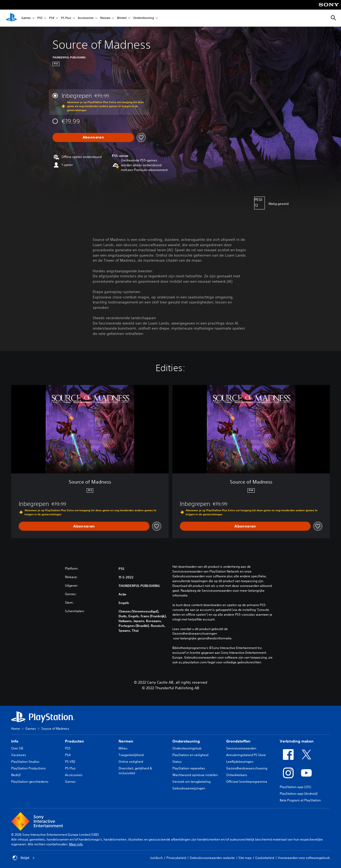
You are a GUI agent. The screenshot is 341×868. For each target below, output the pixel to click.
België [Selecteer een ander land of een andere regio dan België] (24, 858)
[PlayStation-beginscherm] (11, 18)
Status (177, 762)
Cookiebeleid (265, 858)
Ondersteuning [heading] (186, 741)
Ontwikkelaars (237, 775)
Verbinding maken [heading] (297, 741)
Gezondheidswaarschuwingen (195, 634)
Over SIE (17, 748)
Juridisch (157, 858)
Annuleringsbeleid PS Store (246, 755)
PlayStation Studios (25, 762)
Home (16, 729)
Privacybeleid (176, 858)
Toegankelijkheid (131, 755)
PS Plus (66, 18)
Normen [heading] (126, 741)
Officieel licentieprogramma (247, 782)
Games (26, 18)
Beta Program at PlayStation (300, 800)
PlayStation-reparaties (189, 768)
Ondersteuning (144, 18)
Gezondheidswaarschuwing (247, 768)
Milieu (123, 748)
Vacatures (19, 755)
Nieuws (105, 18)
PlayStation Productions (29, 768)
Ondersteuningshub (187, 748)
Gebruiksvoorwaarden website (212, 858)
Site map (245, 858)
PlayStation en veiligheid (190, 755)
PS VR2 (70, 762)
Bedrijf (16, 775)
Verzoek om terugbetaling (191, 782)
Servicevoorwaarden (241, 748)
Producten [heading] (74, 741)
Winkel (122, 18)
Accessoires (86, 18)
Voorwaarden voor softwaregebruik (304, 858)
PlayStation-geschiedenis (30, 782)
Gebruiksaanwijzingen (189, 788)
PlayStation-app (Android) (299, 794)
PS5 (40, 18)
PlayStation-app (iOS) (295, 787)
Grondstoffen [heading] (238, 741)
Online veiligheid (131, 762)
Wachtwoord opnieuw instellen (195, 775)
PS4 (52, 18)
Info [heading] (15, 741)
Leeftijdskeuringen (240, 762)
